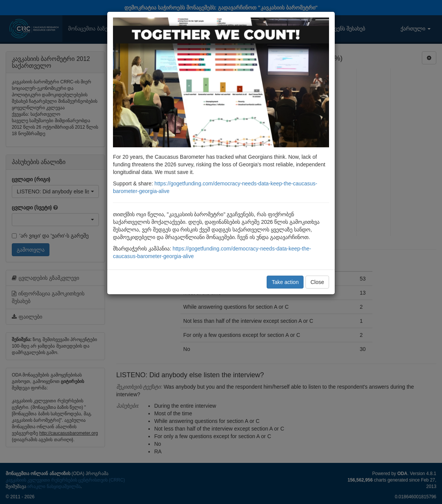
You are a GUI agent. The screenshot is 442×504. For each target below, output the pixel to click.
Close (317, 282)
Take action (285, 282)
